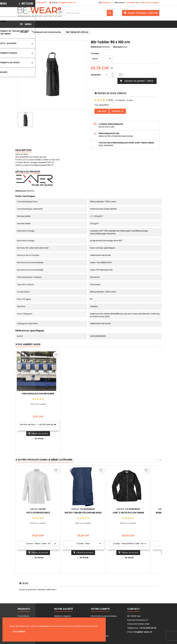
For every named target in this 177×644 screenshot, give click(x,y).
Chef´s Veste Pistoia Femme (128, 513)
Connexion (130, 3)
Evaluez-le (118, 111)
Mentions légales (63, 616)
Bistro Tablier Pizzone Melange (83, 513)
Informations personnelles (104, 616)
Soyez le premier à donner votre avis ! (38, 590)
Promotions (23, 616)
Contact (134, 609)
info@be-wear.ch (67, 3)
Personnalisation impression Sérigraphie (38, 395)
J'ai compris (19, 632)
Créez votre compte (149, 3)
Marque (118, 47)
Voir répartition (102, 105)
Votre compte (100, 609)
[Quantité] (106, 75)
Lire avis (102, 111)
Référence (96, 47)
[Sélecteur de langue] (106, 3)
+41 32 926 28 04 (39, 3)
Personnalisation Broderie (83, 394)
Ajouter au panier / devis (137, 81)
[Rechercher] (88, 13)
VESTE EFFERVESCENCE (38, 513)
